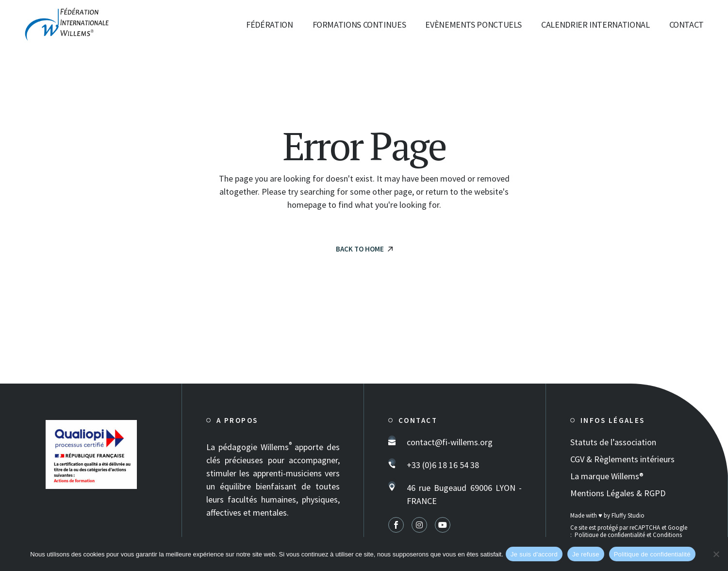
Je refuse (586, 554)
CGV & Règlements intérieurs (622, 459)
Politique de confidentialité (610, 535)
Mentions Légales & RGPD (618, 493)
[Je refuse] (716, 554)
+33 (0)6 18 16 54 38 (443, 465)
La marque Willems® (607, 476)
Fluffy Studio (628, 515)
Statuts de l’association (613, 442)
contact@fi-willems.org (450, 442)
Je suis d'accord (534, 554)
